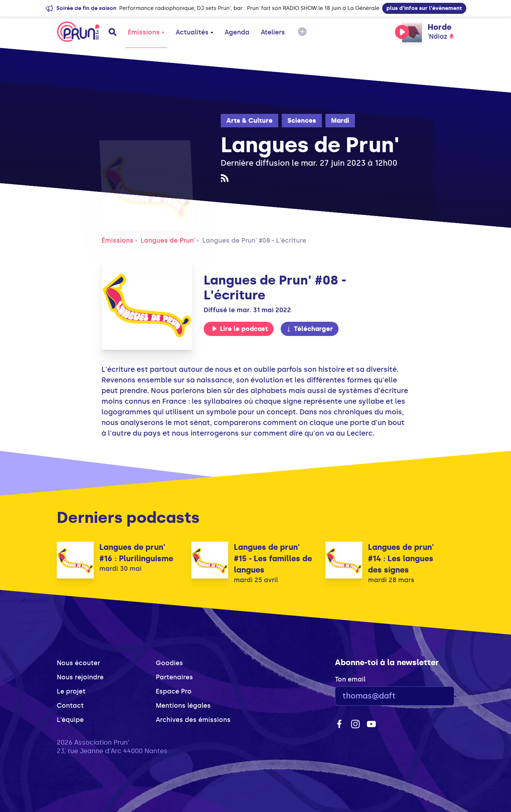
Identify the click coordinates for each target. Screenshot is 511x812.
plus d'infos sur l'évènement (424, 8)
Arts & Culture (249, 121)
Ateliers (273, 32)
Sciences (302, 121)
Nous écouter (78, 663)
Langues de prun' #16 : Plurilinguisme (136, 553)
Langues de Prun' (168, 241)
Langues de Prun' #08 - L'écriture (254, 241)
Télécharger (309, 329)
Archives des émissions (193, 720)
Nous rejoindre (80, 677)
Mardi (340, 121)
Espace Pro (174, 691)
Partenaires (174, 677)
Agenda (237, 32)
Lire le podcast (240, 329)
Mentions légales (183, 706)
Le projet (71, 691)
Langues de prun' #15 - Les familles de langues (273, 559)
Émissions (146, 32)
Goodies (169, 663)
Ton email (350, 679)
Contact (70, 706)
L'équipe (70, 720)
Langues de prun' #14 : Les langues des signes (401, 559)
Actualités (194, 32)
